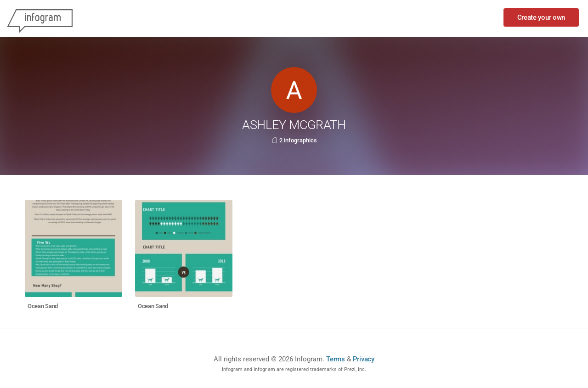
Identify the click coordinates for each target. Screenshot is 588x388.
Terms (336, 359)
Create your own (541, 17)
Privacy (364, 359)
